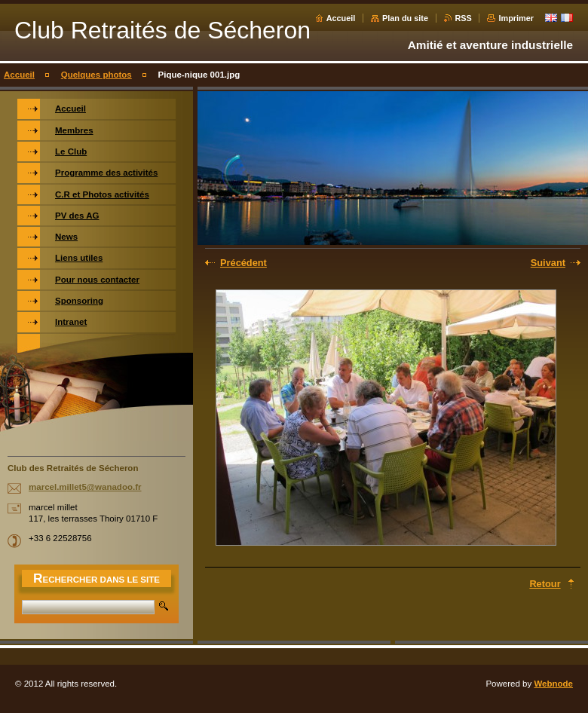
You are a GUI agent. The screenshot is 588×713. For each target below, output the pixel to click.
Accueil (341, 18)
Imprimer (516, 18)
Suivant (548, 263)
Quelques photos (96, 75)
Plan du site (405, 18)
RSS (464, 18)
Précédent (243, 263)
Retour (545, 584)
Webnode (553, 684)
